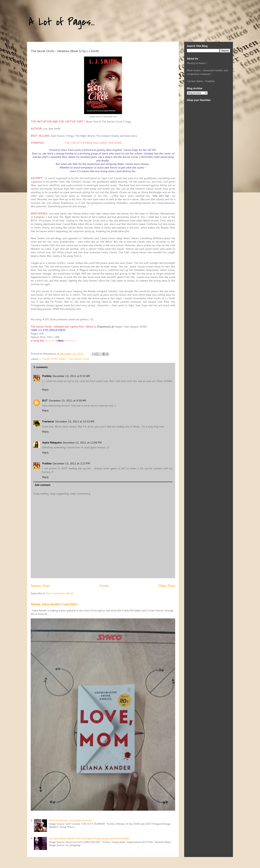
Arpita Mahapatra (52, 443)
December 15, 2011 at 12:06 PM (82, 443)
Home (104, 586)
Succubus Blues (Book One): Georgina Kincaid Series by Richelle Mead (89, 838)
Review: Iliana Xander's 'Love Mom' (54, 604)
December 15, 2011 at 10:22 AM (75, 421)
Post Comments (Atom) (60, 593)
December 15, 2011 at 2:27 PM (71, 463)
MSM (54, 359)
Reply (45, 390)
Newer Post (40, 586)
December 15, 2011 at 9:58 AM (67, 401)
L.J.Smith (45, 359)
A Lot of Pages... (62, 22)
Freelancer (48, 421)
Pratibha (47, 376)
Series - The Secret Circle (74, 359)
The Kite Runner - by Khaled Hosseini (70, 820)
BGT (45, 401)
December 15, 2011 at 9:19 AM (71, 376)
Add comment (43, 485)
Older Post (166, 586)
